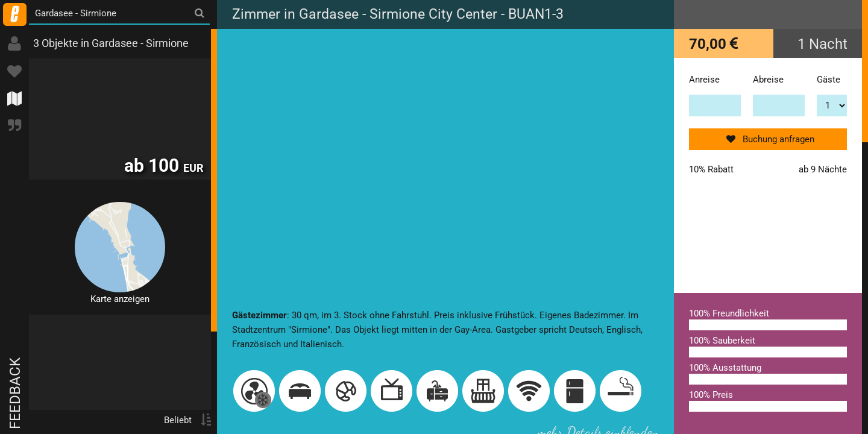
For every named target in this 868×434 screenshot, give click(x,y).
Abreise (768, 80)
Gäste (829, 80)
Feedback (15, 393)
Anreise (704, 80)
